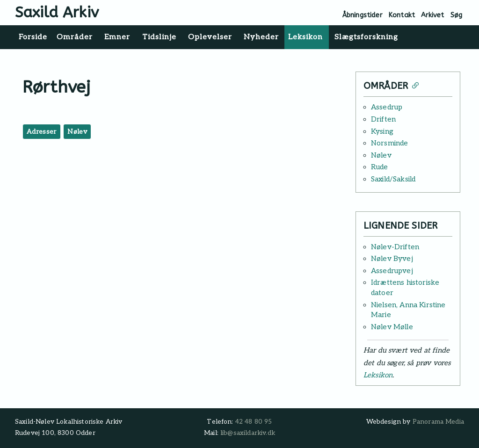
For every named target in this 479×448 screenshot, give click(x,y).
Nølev (77, 132)
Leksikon (378, 375)
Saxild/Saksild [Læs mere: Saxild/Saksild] (393, 179)
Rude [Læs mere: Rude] (380, 167)
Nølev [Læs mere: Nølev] (381, 155)
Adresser (42, 132)
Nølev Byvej (392, 259)
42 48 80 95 (254, 422)
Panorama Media (438, 422)
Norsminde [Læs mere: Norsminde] (389, 143)
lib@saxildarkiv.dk (248, 433)
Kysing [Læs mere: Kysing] (382, 131)
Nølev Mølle (392, 327)
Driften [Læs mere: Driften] (383, 119)
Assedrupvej (392, 271)
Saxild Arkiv (57, 12)
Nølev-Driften (395, 247)
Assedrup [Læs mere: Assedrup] (387, 107)
